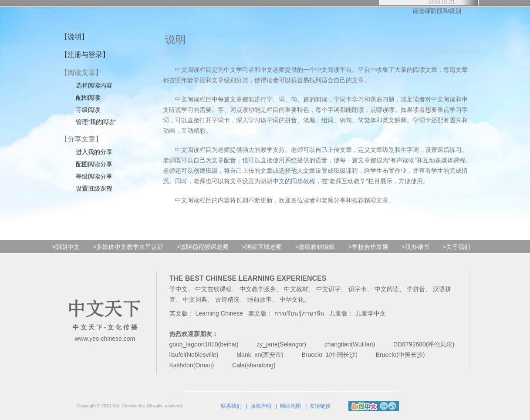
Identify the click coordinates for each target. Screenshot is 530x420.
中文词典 (195, 299)
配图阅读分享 (94, 164)
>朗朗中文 (66, 247)
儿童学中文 (371, 313)
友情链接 (320, 406)
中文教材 (296, 289)
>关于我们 (456, 247)
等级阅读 (88, 110)
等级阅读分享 (94, 176)
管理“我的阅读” (96, 122)
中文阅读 (387, 289)
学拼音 (416, 289)
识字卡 (358, 289)
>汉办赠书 (415, 247)
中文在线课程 (213, 289)
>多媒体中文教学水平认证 (128, 247)
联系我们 (231, 406)
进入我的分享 (94, 152)
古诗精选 (227, 299)
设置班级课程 (94, 188)
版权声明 (261, 406)
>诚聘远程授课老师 (203, 247)
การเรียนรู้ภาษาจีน (299, 313)
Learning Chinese (219, 313)
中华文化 (292, 299)
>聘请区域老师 (262, 247)
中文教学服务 (258, 289)
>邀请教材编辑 (315, 247)
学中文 (179, 289)
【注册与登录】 (85, 55)
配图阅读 (88, 97)
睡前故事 (260, 299)
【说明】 (74, 37)
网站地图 (290, 406)
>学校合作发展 (368, 247)
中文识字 (328, 289)
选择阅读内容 (94, 85)
